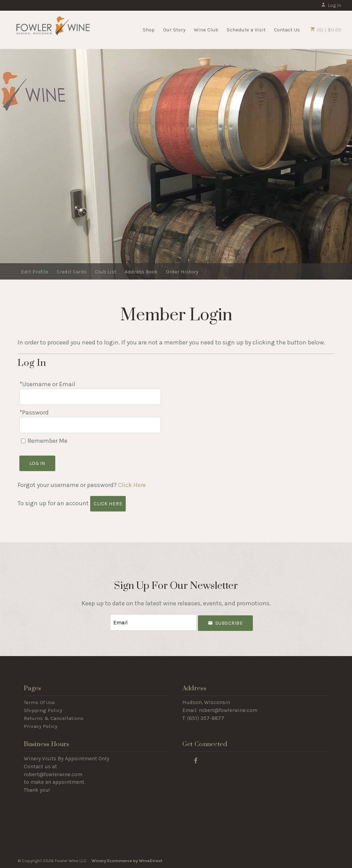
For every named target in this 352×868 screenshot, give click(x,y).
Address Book (141, 272)
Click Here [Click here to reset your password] (132, 485)
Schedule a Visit (246, 30)
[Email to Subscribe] (153, 622)
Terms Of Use (39, 702)
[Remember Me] (23, 441)
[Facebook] (196, 760)
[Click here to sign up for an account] (108, 504)
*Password (34, 412)
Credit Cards (72, 272)
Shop (149, 30)
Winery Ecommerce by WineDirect (127, 861)
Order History (182, 272)
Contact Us (287, 30)
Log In (331, 5)
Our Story (174, 30)
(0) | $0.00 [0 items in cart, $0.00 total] (326, 30)
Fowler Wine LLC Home (53, 29)
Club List (106, 272)
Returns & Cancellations (54, 718)
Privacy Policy (41, 726)
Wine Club (206, 30)
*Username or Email (47, 384)
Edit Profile (35, 272)
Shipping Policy (43, 710)
